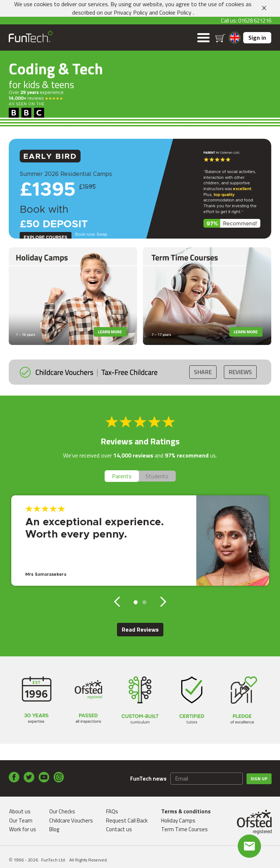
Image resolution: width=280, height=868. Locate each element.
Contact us (119, 829)
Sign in (257, 38)
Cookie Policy (175, 12)
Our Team (21, 820)
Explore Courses (46, 237)
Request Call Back (127, 820)
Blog (54, 829)
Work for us (23, 829)
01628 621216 (255, 21)
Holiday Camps (178, 820)
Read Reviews (140, 629)
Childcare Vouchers (71, 820)
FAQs (112, 811)
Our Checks (62, 811)
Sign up (259, 779)
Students (157, 476)
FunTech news (148, 779)
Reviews (240, 372)
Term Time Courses (184, 829)
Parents (122, 476)
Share (203, 372)
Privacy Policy (131, 12)
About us (20, 811)
